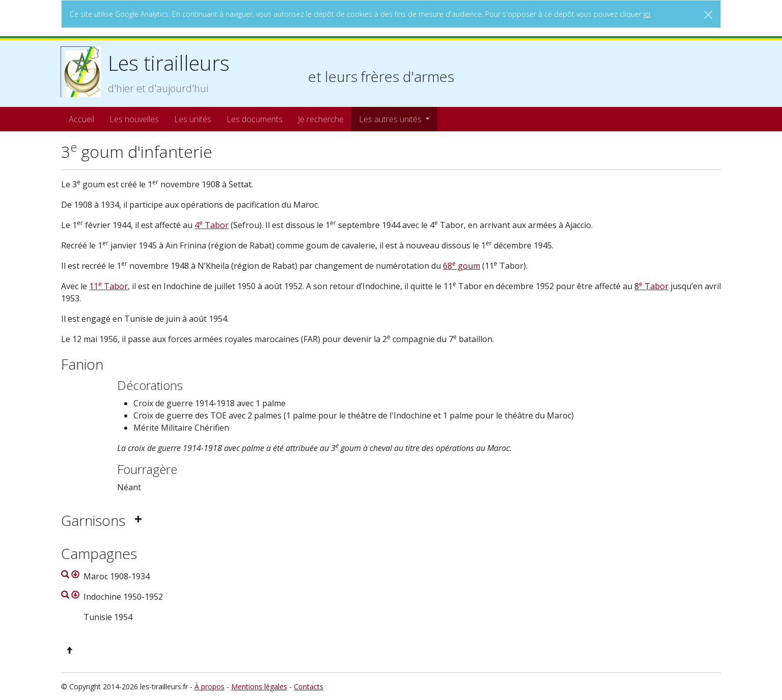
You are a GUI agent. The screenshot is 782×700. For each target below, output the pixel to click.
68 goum (462, 266)
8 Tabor (651, 286)
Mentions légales (259, 687)
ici (647, 14)
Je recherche (321, 119)
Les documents (255, 119)
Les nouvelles (134, 119)
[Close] (708, 15)
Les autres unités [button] (391, 119)
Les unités (193, 119)
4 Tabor (212, 225)
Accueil (81, 119)
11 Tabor (108, 286)
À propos (210, 687)
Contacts (309, 687)
